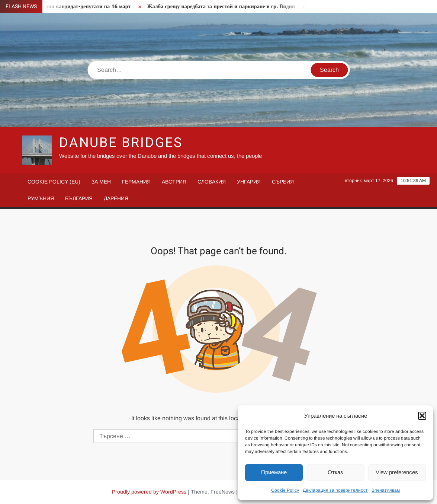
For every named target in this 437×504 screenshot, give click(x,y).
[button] (422, 416)
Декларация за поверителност (335, 490)
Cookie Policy (285, 490)
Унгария (249, 182)
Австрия (174, 182)
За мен (101, 182)
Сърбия (283, 182)
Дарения (116, 198)
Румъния (41, 198)
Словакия (212, 182)
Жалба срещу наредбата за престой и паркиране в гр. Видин (224, 7)
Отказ (335, 472)
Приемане (274, 472)
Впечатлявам (386, 490)
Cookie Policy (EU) (54, 182)
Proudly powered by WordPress (149, 492)
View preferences (397, 472)
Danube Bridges (121, 143)
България (79, 198)
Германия (136, 182)
